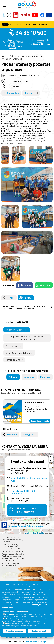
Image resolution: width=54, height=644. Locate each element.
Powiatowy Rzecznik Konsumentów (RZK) (10, 545)
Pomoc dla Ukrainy (14, 360)
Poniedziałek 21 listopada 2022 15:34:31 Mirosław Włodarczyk (23, 307)
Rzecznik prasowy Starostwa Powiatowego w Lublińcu (13, 555)
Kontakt (44, 638)
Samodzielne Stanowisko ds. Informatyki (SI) (13, 559)
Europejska (49, 15)
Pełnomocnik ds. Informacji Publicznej (13, 541)
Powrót (11, 298)
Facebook (26, 285)
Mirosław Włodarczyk (36, 641)
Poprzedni (12, 434)
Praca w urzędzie (13, 346)
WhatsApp (45, 285)
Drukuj (28, 298)
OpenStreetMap (39, 533)
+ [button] (51, 457)
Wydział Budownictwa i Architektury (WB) (11, 564)
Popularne (45, 377)
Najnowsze (29, 377)
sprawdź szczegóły (16, 47)
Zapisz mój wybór (39, 631)
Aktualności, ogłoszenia (13, 56)
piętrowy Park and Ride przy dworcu (26, 526)
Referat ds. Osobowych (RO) (13, 551)
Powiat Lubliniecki (16, 15)
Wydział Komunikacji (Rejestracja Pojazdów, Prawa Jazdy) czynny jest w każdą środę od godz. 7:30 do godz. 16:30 (27, 24)
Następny (28, 434)
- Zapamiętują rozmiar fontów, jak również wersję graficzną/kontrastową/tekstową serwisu (25, 620)
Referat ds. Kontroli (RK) (11, 549)
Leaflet (27, 533)
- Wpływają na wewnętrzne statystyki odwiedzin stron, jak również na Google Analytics (24, 625)
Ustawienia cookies (28, 638)
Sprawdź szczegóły (40, 421)
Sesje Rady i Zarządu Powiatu (19, 353)
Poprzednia (13, 93)
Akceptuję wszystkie (15, 631)
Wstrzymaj (12, 429)
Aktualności (34, 56)
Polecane (13, 377)
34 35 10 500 (31, 33)
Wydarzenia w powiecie (13, 59)
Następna (29, 93)
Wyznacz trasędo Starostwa (26, 510)
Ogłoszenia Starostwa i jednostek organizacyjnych (27, 338)
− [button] (51, 461)
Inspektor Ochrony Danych (12, 537)
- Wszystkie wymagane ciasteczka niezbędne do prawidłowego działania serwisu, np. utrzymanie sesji (27, 615)
